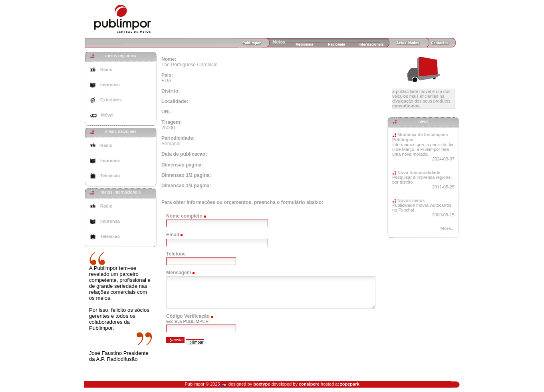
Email (173, 235)
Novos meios (409, 200)
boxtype (262, 384)
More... (448, 228)
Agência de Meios (123, 19)
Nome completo (184, 216)
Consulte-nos (406, 106)
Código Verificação (188, 316)
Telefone (176, 254)
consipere (309, 384)
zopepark (349, 384)
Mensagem (179, 273)
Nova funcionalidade (416, 172)
